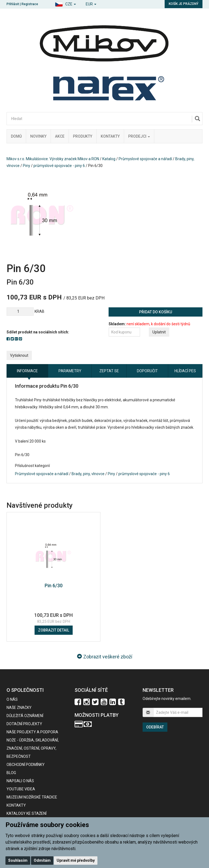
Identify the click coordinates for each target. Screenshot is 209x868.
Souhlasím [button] (18, 860)
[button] (65, 3)
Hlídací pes (185, 371)
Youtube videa (21, 789)
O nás (12, 699)
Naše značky (19, 708)
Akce (60, 136)
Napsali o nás (20, 781)
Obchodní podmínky (26, 765)
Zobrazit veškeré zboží (105, 657)
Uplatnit (159, 332)
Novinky (38, 136)
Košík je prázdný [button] (184, 4)
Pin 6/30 (54, 585)
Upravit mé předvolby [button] (76, 860)
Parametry (70, 371)
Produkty (83, 136)
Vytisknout (19, 355)
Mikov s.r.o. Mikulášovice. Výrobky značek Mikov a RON (53, 159)
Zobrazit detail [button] (54, 630)
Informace (27, 371)
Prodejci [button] (139, 136)
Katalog (109, 159)
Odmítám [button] (42, 860)
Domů (16, 136)
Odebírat (155, 727)
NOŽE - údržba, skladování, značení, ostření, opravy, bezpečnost (33, 748)
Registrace (30, 4)
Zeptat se (109, 371)
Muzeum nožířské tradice (32, 797)
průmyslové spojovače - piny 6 (59, 166)
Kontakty (110, 136)
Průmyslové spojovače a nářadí (145, 159)
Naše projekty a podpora (32, 732)
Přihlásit (13, 4)
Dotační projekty (24, 724)
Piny (27, 166)
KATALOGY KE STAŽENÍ (27, 813)
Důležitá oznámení (25, 716)
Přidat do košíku (156, 312)
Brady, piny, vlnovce (88, 474)
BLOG (11, 773)
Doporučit (147, 371)
